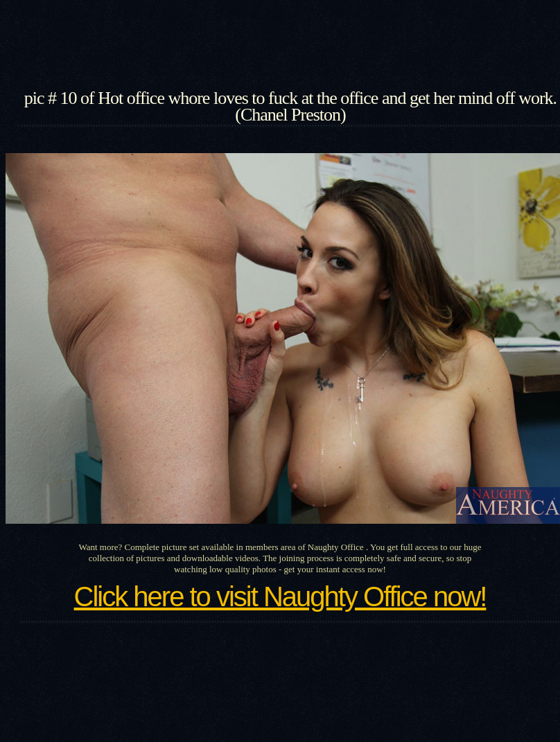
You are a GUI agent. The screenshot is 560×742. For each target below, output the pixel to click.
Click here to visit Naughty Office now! (280, 597)
